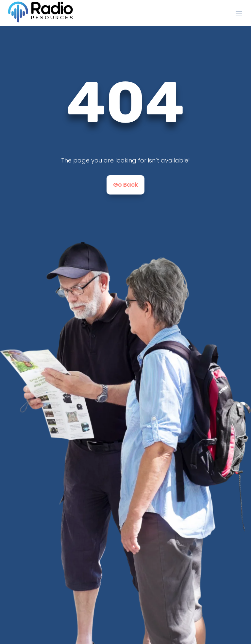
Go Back (125, 185)
